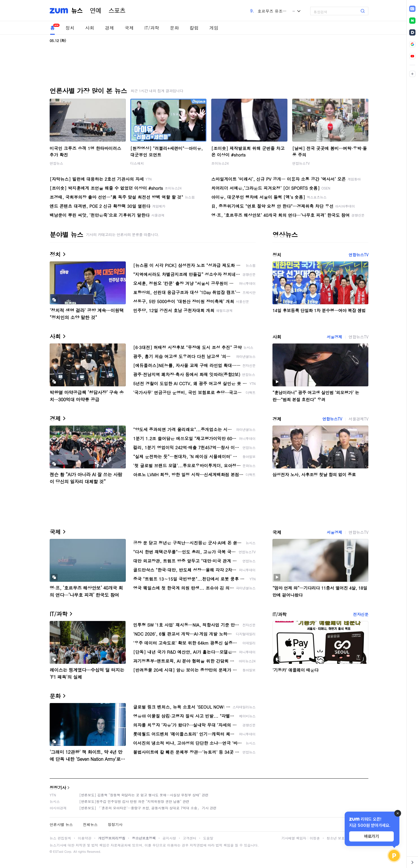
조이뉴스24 (220, 163)
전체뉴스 (90, 824)
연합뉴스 (56, 163)
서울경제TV (358, 419)
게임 (214, 28)
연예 (96, 11)
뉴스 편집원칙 (60, 838)
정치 (70, 28)
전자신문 (361, 614)
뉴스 (77, 11)
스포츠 (117, 11)
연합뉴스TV (301, 163)
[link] (412, 9)
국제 (129, 28)
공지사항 (169, 838)
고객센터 (190, 838)
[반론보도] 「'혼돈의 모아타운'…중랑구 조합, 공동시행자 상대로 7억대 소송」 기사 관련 (148, 808)
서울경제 (334, 337)
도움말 (208, 838)
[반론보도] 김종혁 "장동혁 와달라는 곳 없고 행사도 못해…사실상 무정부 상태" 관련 (144, 795)
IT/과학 (152, 28)
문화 (174, 28)
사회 (90, 28)
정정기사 (58, 787)
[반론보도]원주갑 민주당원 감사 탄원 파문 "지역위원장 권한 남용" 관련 (134, 801)
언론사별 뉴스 (61, 824)
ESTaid (58, 852)
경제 (109, 28)
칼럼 (194, 28)
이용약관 (85, 838)
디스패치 (137, 163)
